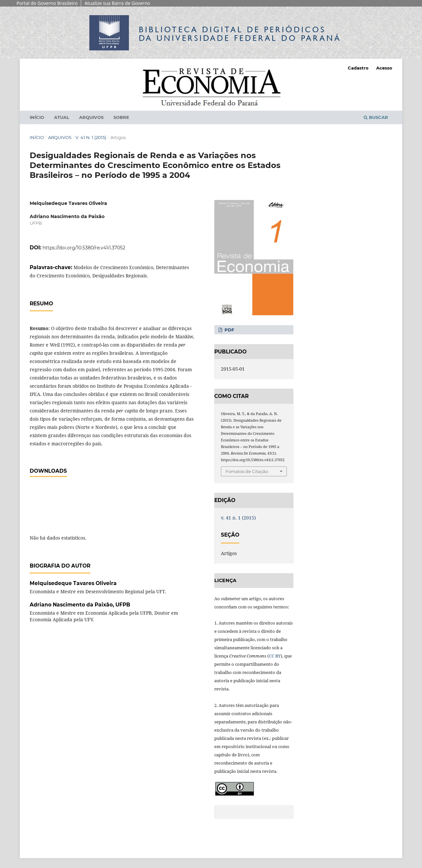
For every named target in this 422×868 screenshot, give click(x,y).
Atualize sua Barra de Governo (117, 3)
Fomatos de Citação (247, 471)
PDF (229, 330)
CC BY (275, 656)
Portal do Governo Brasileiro (47, 3)
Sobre (121, 117)
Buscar (376, 117)
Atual (62, 117)
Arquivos (91, 117)
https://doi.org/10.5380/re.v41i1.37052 (84, 248)
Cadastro (358, 68)
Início (37, 117)
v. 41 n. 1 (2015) (91, 137)
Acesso (384, 68)
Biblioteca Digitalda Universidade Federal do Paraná (240, 34)
